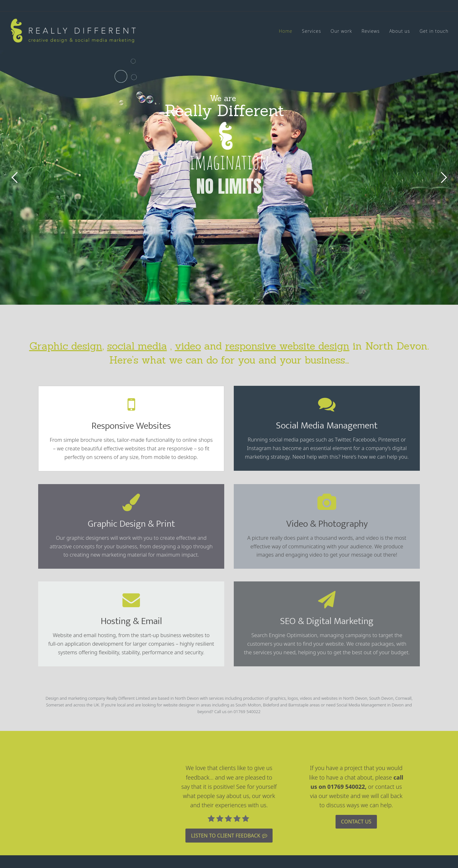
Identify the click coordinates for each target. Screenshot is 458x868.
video (188, 346)
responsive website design (287, 346)
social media (137, 346)
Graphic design (66, 346)
